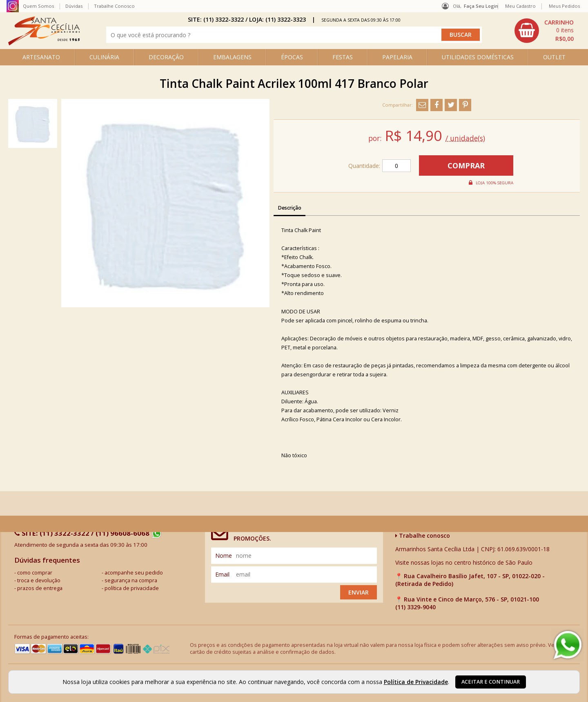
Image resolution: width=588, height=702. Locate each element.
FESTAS (343, 57)
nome (224, 556)
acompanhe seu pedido (134, 573)
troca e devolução (39, 580)
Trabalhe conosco (423, 535)
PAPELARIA (397, 57)
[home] (44, 43)
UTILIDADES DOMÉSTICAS (478, 57)
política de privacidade (132, 588)
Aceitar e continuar (491, 682)
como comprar (35, 573)
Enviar (359, 592)
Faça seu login (481, 6)
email (222, 574)
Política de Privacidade (416, 682)
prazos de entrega (40, 588)
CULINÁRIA (104, 57)
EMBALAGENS (232, 57)
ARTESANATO (41, 57)
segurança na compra (131, 580)
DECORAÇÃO (166, 57)
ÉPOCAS (292, 57)
